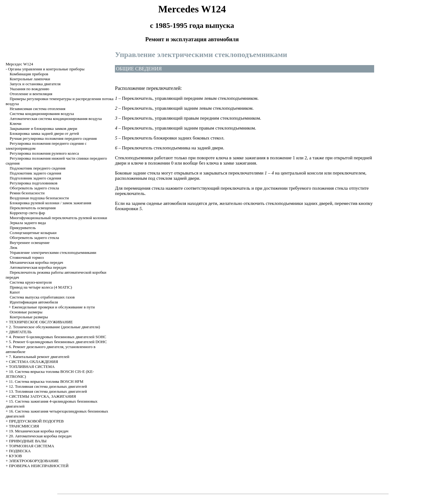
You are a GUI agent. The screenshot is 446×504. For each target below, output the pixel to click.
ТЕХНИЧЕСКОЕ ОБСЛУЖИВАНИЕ (41, 322)
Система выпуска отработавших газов (42, 297)
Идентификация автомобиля (34, 302)
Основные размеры (26, 312)
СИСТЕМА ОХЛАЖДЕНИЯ (34, 362)
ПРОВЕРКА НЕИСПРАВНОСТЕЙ (39, 466)
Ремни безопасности (27, 193)
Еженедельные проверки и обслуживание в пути (53, 307)
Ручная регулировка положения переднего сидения (53, 138)
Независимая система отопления (37, 109)
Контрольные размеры (29, 317)
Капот (15, 292)
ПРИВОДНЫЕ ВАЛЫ (28, 441)
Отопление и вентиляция (31, 94)
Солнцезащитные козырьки (33, 233)
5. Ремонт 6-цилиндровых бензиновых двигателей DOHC (58, 342)
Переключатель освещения (33, 208)
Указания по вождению (29, 89)
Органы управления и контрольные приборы (46, 69)
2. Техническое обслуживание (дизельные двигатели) (55, 327)
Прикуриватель (23, 228)
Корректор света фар (27, 213)
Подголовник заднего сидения (35, 178)
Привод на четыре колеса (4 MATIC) (41, 287)
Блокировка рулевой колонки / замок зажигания (50, 203)
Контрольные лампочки (30, 79)
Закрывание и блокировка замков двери (43, 128)
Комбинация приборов (29, 74)
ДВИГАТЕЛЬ (20, 332)
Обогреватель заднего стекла (34, 188)
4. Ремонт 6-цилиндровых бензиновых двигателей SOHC (58, 337)
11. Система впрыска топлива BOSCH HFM (46, 381)
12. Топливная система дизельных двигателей (48, 386)
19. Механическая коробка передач (39, 431)
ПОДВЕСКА (20, 451)
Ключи (15, 124)
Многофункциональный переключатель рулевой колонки (58, 218)
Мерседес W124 (19, 64)
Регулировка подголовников (33, 183)
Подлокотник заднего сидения (35, 173)
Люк (13, 248)
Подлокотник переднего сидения (37, 168)
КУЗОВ (15, 456)
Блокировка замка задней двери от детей (44, 133)
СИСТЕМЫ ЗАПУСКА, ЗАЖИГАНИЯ (42, 396)
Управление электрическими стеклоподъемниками (53, 252)
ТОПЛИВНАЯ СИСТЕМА (32, 367)
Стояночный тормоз (27, 257)
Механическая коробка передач (36, 262)
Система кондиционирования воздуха (42, 114)
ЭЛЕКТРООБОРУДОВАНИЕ (34, 461)
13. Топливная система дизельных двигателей (48, 391)
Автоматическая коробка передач (38, 267)
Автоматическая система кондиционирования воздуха (56, 119)
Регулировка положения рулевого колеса (44, 153)
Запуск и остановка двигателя (35, 84)
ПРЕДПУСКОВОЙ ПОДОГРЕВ (36, 421)
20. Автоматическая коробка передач (40, 436)
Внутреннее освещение (30, 243)
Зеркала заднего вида (28, 223)
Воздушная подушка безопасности (39, 198)
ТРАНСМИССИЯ (24, 426)
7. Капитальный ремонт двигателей (39, 357)
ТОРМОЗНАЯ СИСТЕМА (32, 446)
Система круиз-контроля (31, 282)
